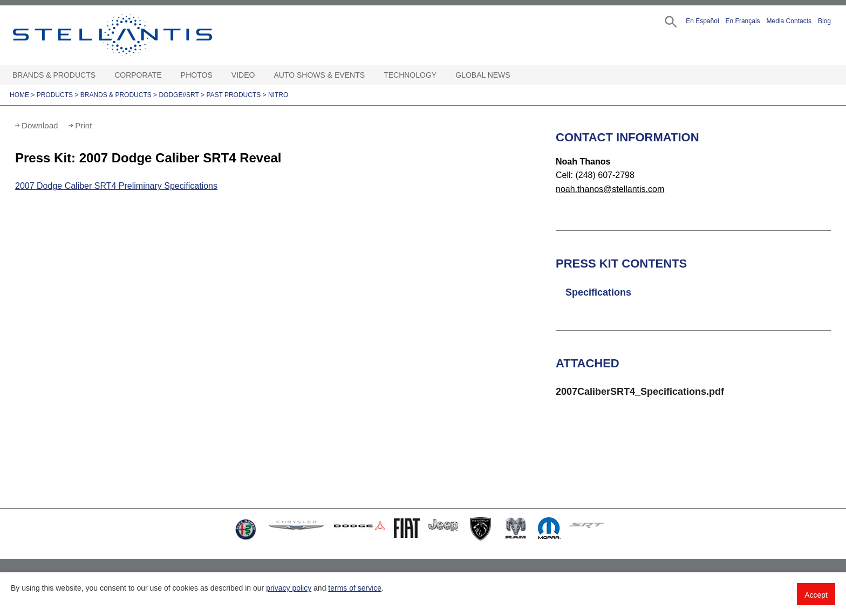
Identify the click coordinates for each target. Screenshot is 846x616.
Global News (483, 75)
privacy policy (289, 588)
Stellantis (137, 35)
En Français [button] (743, 21)
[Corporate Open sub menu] (167, 75)
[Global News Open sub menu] (516, 75)
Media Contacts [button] (789, 21)
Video (243, 75)
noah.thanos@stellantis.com (610, 189)
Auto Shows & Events (320, 75)
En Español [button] (702, 21)
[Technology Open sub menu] (442, 75)
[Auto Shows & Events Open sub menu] (370, 75)
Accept (816, 595)
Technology (410, 75)
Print (83, 125)
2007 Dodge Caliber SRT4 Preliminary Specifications (116, 186)
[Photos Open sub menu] (218, 75)
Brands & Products (54, 75)
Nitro (278, 95)
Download (40, 125)
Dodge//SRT (179, 95)
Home (19, 95)
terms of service (355, 588)
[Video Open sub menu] (260, 75)
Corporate (138, 75)
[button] (670, 21)
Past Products (233, 95)
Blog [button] (824, 21)
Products (55, 95)
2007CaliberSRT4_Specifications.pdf (640, 392)
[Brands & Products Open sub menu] (101, 75)
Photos (197, 75)
